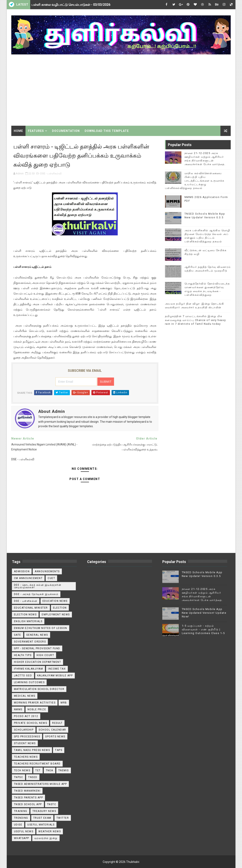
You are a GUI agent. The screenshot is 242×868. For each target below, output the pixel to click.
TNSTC (52, 804)
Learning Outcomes (29, 682)
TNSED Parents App (29, 798)
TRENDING (21, 818)
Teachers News (26, 757)
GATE (18, 635)
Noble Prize (37, 709)
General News (37, 635)
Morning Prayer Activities (35, 703)
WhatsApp (22, 838)
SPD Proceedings (27, 737)
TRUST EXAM (42, 818)
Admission (22, 571)
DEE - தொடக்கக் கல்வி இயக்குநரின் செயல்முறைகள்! (38, 586)
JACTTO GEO (23, 676)
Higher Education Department (38, 662)
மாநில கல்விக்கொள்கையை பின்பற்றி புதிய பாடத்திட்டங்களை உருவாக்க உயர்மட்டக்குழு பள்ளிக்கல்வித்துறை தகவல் (195, 181)
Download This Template (107, 131)
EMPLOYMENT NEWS (56, 615)
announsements (47, 571)
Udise (18, 825)
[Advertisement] (121, 91)
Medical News (25, 696)
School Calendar (52, 730)
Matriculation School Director (39, 689)
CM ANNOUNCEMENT (28, 578)
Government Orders (30, 642)
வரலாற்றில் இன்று (46, 838)
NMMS (18, 709)
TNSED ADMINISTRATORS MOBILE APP (40, 784)
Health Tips (23, 655)
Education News (55, 601)
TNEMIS (64, 770)
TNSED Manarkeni (27, 791)
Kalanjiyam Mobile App (55, 676)
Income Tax (57, 669)
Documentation (66, 131)
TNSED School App (28, 804)
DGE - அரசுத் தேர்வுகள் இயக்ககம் (36, 594)
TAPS (59, 750)
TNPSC (19, 777)
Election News (25, 615)
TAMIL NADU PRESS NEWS (32, 750)
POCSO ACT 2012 (26, 716)
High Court (45, 655)
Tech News (22, 770)
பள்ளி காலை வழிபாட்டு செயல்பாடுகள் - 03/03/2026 (71, 5)
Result (57, 723)
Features (36, 131)
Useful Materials (41, 825)
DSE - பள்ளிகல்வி (51, 173)
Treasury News (44, 811)
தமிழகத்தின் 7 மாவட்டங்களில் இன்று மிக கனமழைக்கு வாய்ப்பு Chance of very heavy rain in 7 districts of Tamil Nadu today (195, 320)
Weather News (50, 831)
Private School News (31, 723)
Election (60, 608)
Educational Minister (31, 608)
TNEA (50, 770)
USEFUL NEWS (24, 831)
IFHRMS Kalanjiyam (29, 669)
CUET (51, 578)
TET (38, 770)
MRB (64, 703)
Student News (25, 743)
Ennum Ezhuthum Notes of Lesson (41, 628)
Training (21, 811)
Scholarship (24, 730)
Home (18, 131)
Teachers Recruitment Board (37, 764)
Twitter (63, 818)
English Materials (28, 621)
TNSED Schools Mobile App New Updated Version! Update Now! (204, 613)
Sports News (55, 737)
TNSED (33, 777)
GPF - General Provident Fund (37, 648)
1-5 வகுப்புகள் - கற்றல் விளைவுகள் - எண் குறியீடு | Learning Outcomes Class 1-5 (203, 629)
